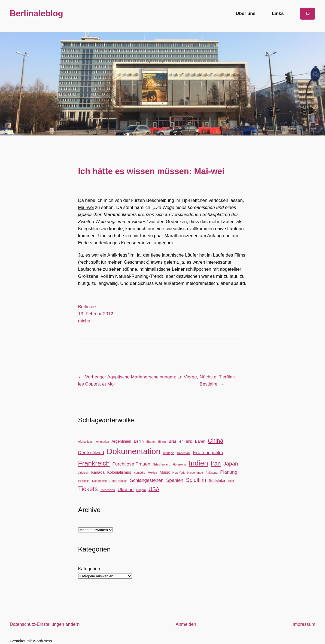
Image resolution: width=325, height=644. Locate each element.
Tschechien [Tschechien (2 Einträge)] (108, 490)
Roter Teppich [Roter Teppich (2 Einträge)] (119, 481)
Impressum (304, 624)
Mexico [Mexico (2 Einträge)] (153, 473)
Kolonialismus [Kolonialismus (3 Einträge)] (119, 472)
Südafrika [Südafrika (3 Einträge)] (217, 480)
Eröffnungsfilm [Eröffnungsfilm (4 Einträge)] (208, 452)
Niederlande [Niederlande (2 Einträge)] (195, 473)
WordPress (43, 641)
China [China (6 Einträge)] (215, 441)
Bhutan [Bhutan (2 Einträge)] (151, 442)
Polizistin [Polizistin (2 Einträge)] (84, 481)
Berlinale (87, 307)
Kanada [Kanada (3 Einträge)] (98, 472)
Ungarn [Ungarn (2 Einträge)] (141, 490)
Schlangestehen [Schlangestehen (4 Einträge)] (147, 480)
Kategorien (89, 569)
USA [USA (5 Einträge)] (154, 489)
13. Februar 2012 (96, 314)
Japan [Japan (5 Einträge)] (231, 464)
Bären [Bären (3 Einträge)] (200, 441)
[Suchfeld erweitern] (308, 13)
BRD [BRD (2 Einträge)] (189, 442)
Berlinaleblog (37, 13)
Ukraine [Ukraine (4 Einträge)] (126, 489)
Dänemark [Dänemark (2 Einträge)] (184, 453)
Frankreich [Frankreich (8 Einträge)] (94, 463)
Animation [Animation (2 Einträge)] (102, 442)
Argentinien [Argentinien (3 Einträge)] (122, 441)
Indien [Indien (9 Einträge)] (198, 463)
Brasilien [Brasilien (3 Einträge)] (176, 441)
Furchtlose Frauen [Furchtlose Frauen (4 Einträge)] (131, 464)
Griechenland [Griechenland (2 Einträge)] (161, 464)
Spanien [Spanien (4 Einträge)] (175, 480)
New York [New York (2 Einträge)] (179, 473)
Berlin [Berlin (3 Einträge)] (139, 441)
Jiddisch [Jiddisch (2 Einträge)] (83, 473)
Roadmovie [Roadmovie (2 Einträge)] (99, 481)
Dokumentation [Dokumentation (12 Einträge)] (134, 451)
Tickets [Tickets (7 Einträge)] (88, 489)
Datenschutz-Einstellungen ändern (45, 624)
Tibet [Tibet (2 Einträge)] (231, 481)
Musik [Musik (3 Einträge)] (165, 472)
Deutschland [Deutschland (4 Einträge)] (91, 452)
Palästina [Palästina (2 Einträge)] (212, 473)
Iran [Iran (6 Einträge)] (216, 463)
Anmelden (186, 624)
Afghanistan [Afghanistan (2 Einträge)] (86, 442)
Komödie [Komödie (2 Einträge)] (139, 473)
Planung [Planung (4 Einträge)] (229, 472)
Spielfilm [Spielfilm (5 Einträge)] (196, 480)
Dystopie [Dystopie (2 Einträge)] (169, 453)
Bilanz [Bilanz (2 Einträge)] (162, 442)
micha (84, 321)
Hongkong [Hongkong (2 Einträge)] (179, 464)
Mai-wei (86, 207)
